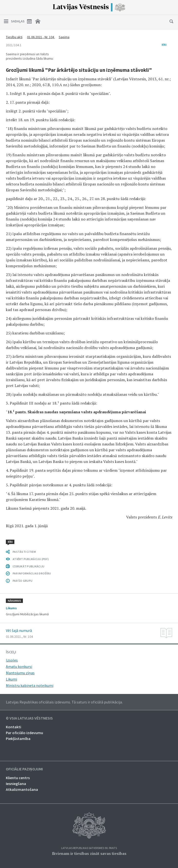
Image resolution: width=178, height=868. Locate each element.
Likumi (11, 679)
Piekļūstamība (18, 739)
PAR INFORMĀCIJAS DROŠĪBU (32, 573)
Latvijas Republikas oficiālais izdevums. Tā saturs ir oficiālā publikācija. (64, 702)
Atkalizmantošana (22, 789)
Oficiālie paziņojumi (24, 769)
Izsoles (12, 660)
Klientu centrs (18, 778)
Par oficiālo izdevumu (24, 733)
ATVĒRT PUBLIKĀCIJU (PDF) (31, 559)
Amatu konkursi (19, 666)
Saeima (64, 37)
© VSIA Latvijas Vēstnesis (29, 718)
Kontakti (14, 727)
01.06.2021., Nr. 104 (41, 37)
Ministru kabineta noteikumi (30, 685)
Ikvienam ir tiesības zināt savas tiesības (89, 853)
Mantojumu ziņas (20, 673)
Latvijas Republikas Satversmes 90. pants (89, 848)
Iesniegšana (16, 784)
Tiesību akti (14, 37)
